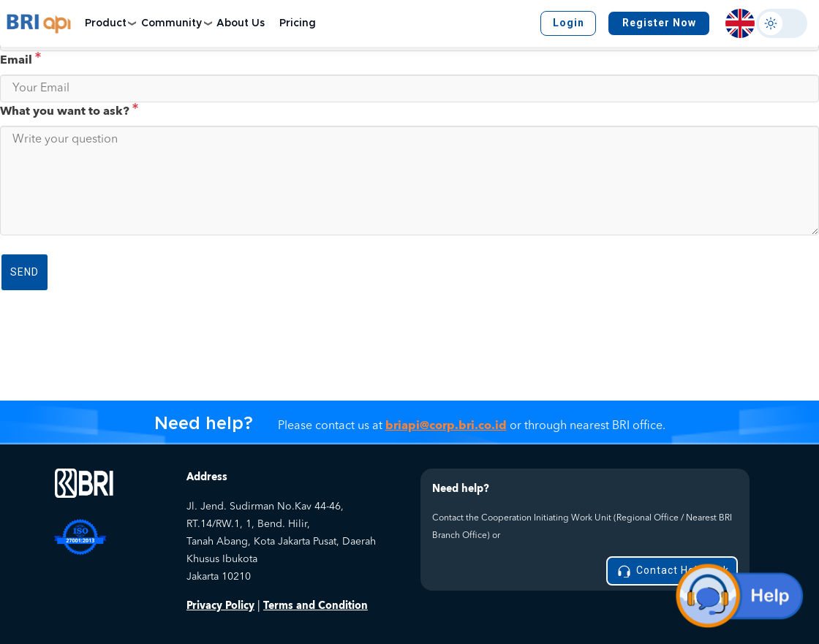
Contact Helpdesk (672, 571)
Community (171, 23)
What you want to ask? (69, 111)
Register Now (659, 23)
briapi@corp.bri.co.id (446, 425)
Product (106, 23)
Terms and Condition (316, 606)
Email (20, 60)
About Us (241, 23)
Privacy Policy (220, 606)
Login (569, 23)
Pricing (298, 23)
